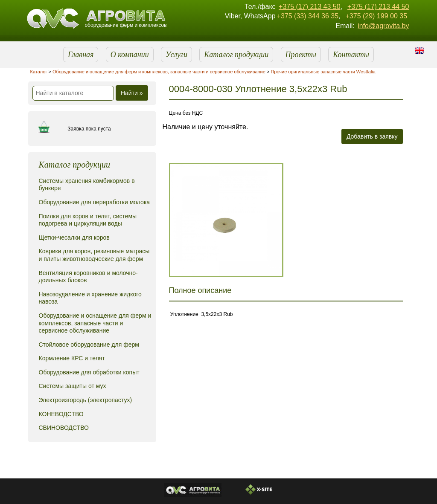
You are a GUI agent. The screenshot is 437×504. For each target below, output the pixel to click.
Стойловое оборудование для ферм (89, 345)
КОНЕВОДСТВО (61, 414)
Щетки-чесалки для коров (74, 238)
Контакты (351, 55)
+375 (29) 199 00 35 (377, 16)
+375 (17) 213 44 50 (378, 7)
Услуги (176, 55)
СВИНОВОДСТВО (64, 428)
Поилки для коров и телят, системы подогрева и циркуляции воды (88, 220)
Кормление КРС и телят (72, 358)
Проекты (301, 55)
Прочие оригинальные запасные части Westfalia (323, 72)
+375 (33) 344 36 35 (308, 16)
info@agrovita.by (383, 26)
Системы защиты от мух (73, 386)
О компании (130, 55)
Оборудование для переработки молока (95, 202)
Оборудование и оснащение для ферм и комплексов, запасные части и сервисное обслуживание (159, 72)
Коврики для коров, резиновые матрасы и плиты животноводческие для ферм (94, 255)
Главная (81, 55)
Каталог (39, 72)
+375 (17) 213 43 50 (310, 7)
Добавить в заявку (372, 136)
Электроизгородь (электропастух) (86, 400)
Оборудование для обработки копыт (89, 372)
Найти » (132, 93)
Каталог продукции (236, 55)
